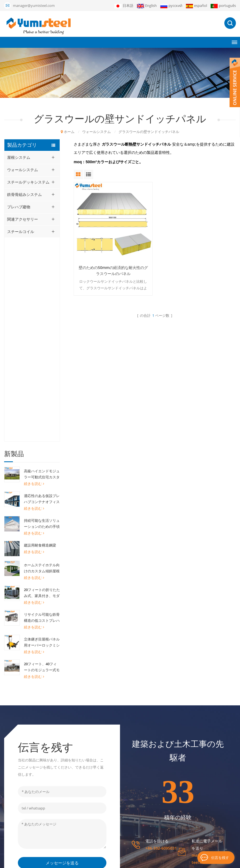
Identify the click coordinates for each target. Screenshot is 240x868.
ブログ (173, 861)
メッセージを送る (62, 672)
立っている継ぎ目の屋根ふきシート (106, 820)
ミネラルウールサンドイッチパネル (106, 762)
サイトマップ (149, 813)
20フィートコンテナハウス (102, 741)
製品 (142, 766)
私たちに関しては (153, 757)
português (223, 6)
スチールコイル (21, 231)
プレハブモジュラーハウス (102, 750)
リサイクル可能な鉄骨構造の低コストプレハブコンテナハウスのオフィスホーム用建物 (42, 414)
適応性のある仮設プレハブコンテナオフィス (42, 295)
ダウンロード (149, 794)
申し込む (209, 783)
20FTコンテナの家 (95, 798)
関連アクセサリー (23, 219)
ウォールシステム (96, 132)
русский (171, 6)
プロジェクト (149, 776)
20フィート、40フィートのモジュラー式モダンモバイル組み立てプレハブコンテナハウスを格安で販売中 (42, 463)
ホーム (68, 132)
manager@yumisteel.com (34, 5)
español (196, 6)
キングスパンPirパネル (99, 832)
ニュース (146, 785)
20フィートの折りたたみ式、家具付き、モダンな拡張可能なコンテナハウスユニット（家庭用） (42, 389)
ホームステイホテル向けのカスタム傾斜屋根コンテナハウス (42, 364)
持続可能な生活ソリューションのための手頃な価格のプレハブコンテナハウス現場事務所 (42, 320)
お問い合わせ (149, 804)
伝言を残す (220, 858)
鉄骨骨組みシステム (24, 194)
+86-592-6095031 (161, 657)
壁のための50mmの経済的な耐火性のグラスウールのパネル (113, 270)
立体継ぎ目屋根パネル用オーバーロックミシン (42, 439)
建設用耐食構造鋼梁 (40, 341)
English (147, 6)
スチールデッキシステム (28, 182)
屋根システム (19, 157)
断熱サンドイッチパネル (100, 808)
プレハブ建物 (19, 207)
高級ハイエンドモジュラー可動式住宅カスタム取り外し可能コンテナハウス (42, 270)
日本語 (124, 6)
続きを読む (34, 280)
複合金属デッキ (93, 789)
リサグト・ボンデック (98, 841)
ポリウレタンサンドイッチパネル (106, 777)
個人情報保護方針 (196, 861)
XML (160, 861)
